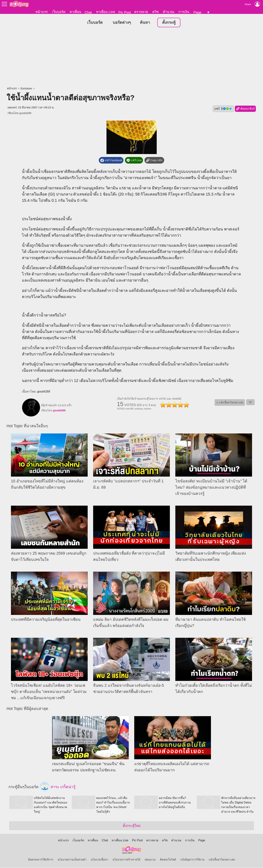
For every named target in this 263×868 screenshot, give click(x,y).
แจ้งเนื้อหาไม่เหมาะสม (222, 860)
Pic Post (125, 12)
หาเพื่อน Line (106, 12)
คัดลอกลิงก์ (245, 109)
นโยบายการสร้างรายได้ (126, 860)
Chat (88, 12)
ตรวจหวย (141, 12)
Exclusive (26, 89)
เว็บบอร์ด (59, 12)
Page (197, 12)
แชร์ (223, 109)
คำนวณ (169, 12)
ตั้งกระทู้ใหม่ (132, 826)
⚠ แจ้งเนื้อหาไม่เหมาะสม (230, 403)
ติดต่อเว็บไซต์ (168, 860)
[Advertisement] (131, 58)
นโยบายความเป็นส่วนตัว (72, 860)
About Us (150, 860)
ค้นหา (145, 23)
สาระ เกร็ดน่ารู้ (58, 787)
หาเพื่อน (75, 12)
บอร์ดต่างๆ (122, 23)
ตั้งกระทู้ (169, 23)
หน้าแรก (42, 12)
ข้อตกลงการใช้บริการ (41, 860)
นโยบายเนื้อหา (99, 860)
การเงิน (184, 12)
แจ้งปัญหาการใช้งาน (192, 860)
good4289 (25, 113)
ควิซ (156, 12)
